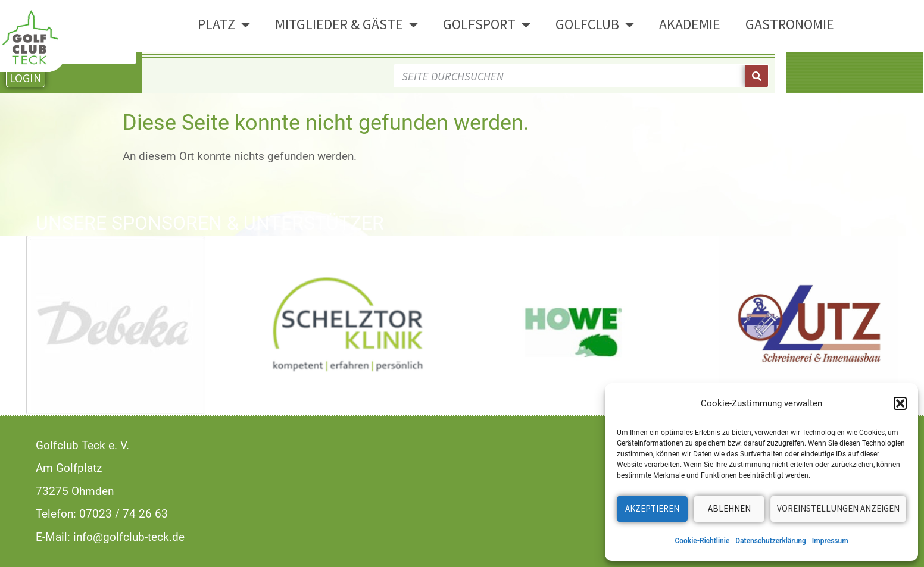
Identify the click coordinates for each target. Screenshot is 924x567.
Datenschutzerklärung (771, 541)
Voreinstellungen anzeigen (838, 508)
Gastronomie (790, 24)
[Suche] (756, 76)
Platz (224, 24)
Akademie (690, 24)
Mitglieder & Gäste (346, 24)
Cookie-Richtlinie (702, 541)
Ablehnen (729, 508)
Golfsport (487, 24)
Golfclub (595, 24)
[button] (900, 403)
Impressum (830, 541)
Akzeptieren (652, 508)
